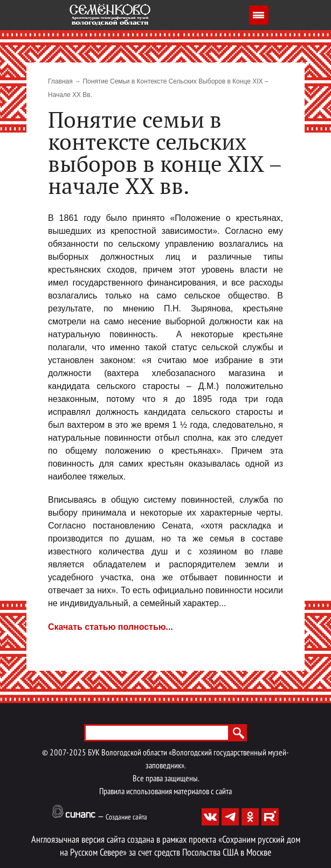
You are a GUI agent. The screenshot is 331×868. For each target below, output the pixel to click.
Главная (60, 81)
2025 (78, 753)
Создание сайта (126, 818)
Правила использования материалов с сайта (165, 792)
